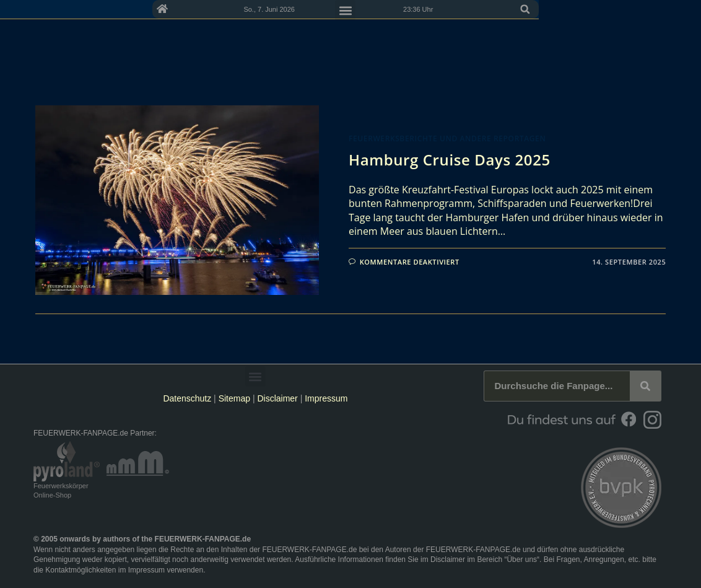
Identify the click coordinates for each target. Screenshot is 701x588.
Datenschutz (187, 398)
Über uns (522, 559)
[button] (654, 32)
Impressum (326, 398)
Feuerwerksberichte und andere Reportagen (447, 138)
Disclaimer (277, 398)
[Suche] (645, 386)
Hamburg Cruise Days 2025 (450, 160)
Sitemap (236, 398)
